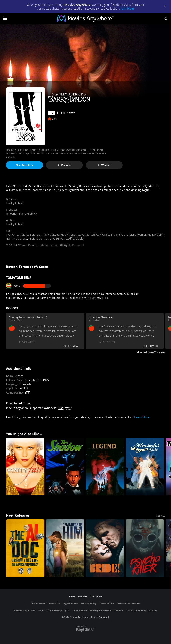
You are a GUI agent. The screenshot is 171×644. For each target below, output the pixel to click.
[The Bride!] (105, 548)
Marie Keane (121, 235)
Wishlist (104, 165)
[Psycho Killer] (145, 548)
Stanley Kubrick (15, 203)
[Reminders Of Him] (65, 548)
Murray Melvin (156, 235)
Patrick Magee (51, 235)
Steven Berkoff (86, 235)
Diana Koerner (138, 235)
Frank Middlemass (17, 239)
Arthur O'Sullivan (55, 239)
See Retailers (25, 165)
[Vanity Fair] (25, 467)
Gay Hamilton (104, 235)
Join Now (127, 8)
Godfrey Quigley (75, 239)
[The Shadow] (65, 467)
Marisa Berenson (31, 235)
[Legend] (105, 467)
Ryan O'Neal (13, 235)
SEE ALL (161, 516)
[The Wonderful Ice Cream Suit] (145, 467)
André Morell (36, 239)
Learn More (142, 417)
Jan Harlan (12, 214)
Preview (64, 165)
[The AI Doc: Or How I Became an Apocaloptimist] (25, 548)
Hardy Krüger (68, 235)
